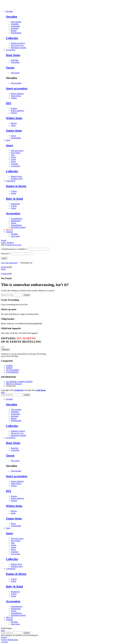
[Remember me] (19, 263)
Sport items (15, 236)
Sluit (3, 392)
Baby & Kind (14, 199)
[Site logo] (1, 7)
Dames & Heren (16, 186)
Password (5, 254)
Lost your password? (9, 263)
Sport (9, 145)
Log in (4, 258)
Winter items (14, 118)
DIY (9, 103)
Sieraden (12, 17)
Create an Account (14, 245)
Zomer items (14, 130)
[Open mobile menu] (3, 269)
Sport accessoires (17, 88)
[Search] (4, 240)
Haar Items (13, 55)
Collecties (12, 38)
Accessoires (13, 213)
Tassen (10, 68)
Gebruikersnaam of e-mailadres (14, 249)
